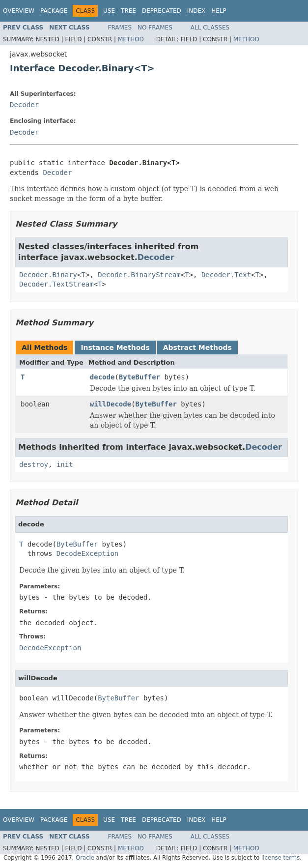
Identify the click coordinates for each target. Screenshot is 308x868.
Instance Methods (115, 347)
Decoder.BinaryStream (139, 275)
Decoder (24, 105)
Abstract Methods (197, 347)
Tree (128, 11)
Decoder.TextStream (56, 284)
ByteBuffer (140, 377)
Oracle (85, 858)
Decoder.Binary (48, 275)
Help (219, 11)
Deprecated (162, 11)
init (65, 464)
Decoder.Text (226, 275)
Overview (19, 11)
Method (131, 39)
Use (109, 11)
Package (54, 11)
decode (102, 377)
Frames (120, 28)
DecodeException (87, 553)
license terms (280, 858)
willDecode (111, 404)
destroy (34, 464)
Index (196, 11)
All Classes (210, 28)
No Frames (155, 28)
